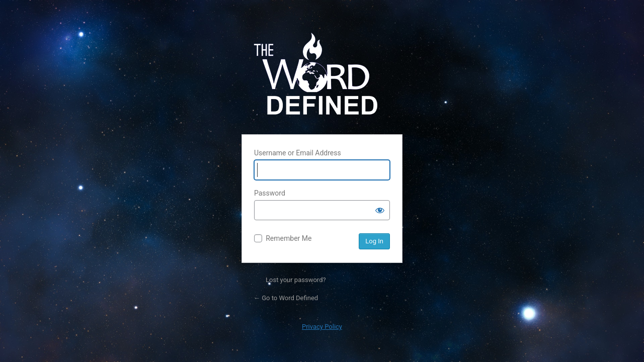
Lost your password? (296, 280)
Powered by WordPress (322, 77)
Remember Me (289, 238)
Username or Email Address (298, 153)
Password (270, 193)
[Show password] (380, 210)
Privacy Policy (322, 327)
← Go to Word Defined (286, 298)
